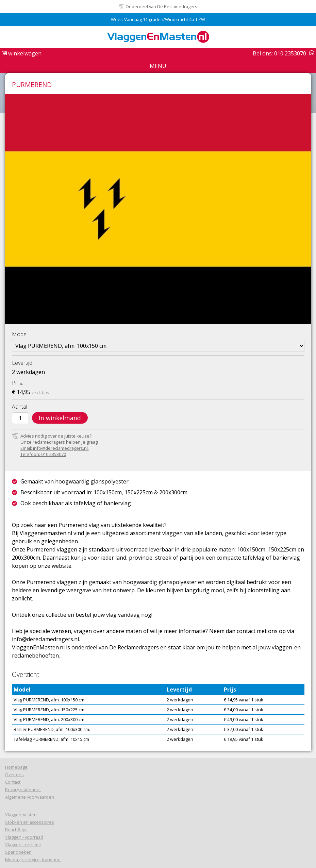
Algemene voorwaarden (30, 797)
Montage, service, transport (33, 860)
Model (20, 334)
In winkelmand (60, 418)
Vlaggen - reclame (23, 845)
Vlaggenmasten (21, 815)
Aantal (20, 407)
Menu (158, 66)
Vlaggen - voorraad (24, 837)
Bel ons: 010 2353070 (279, 53)
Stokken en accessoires (30, 822)
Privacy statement (23, 789)
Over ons (14, 775)
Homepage (16, 767)
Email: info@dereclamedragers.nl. (55, 448)
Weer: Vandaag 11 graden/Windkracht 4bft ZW (158, 19)
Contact (13, 782)
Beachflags (16, 830)
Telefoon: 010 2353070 (43, 454)
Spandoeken (18, 852)
